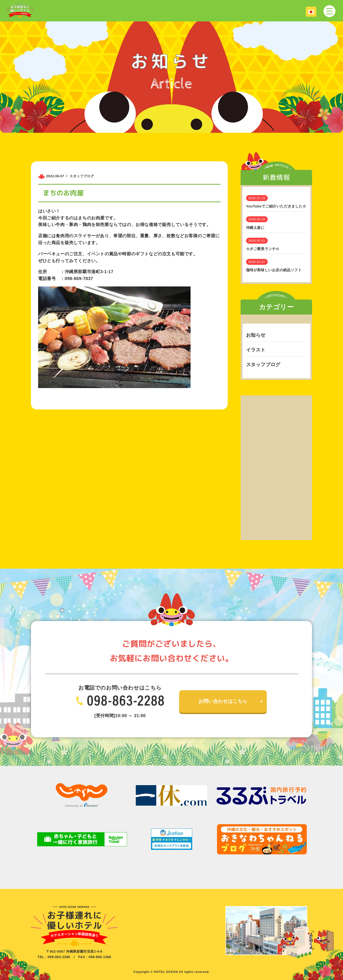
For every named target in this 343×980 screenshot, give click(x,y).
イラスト (256, 350)
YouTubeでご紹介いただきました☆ (276, 206)
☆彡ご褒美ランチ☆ (263, 249)
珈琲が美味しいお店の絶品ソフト (274, 270)
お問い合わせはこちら (223, 701)
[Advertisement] (276, 467)
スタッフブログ (263, 364)
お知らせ (256, 335)
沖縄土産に (255, 228)
